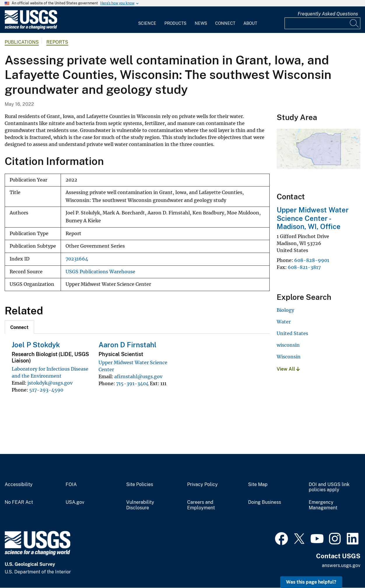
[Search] (355, 23)
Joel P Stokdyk (36, 345)
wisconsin (288, 345)
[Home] (31, 28)
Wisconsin (289, 357)
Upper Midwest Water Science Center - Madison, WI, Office (313, 218)
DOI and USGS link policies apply (329, 487)
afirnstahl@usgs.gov (138, 376)
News (201, 23)
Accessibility (19, 485)
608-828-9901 (312, 260)
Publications (22, 42)
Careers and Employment (201, 505)
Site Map (258, 485)
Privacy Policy (202, 485)
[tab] (19, 327)
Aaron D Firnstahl (128, 345)
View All (288, 369)
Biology (285, 310)
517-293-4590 (46, 390)
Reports (57, 42)
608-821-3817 (304, 267)
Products (175, 23)
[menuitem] (147, 20)
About (250, 23)
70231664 (77, 259)
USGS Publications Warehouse (100, 272)
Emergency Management (323, 505)
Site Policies (140, 485)
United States (292, 333)
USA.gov (75, 502)
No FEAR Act (19, 502)
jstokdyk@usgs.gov (50, 383)
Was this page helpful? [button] (311, 582)
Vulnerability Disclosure (140, 505)
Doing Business (265, 502)
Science (147, 23)
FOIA (71, 485)
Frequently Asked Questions (328, 14)
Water (284, 322)
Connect (225, 23)
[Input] (322, 23)
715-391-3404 (132, 383)
